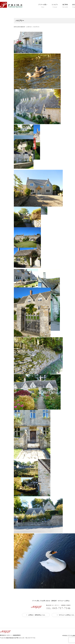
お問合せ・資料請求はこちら (37, 615)
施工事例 (65, 6)
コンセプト (55, 6)
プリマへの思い (43, 6)
